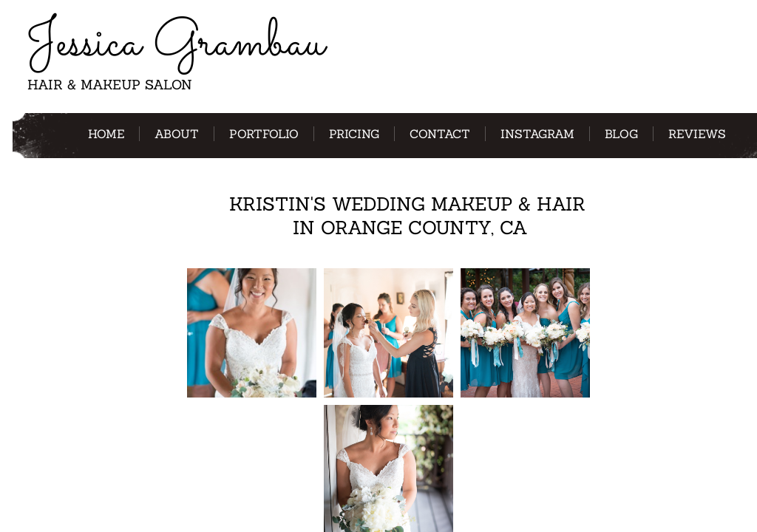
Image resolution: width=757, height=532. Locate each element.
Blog (621, 134)
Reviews (697, 134)
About (177, 134)
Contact (440, 134)
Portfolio (264, 134)
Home (106, 134)
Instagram (537, 134)
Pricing (354, 134)
